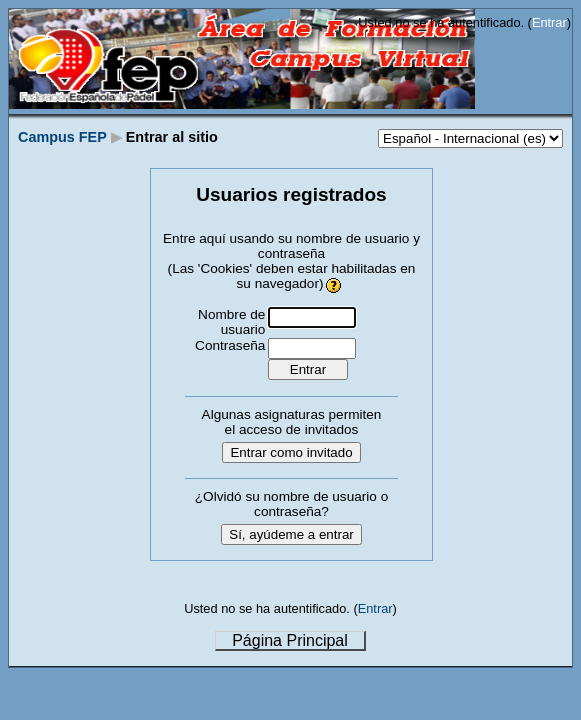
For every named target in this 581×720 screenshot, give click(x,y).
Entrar (549, 22)
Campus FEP (62, 137)
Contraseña (230, 345)
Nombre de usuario (231, 322)
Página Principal (290, 640)
